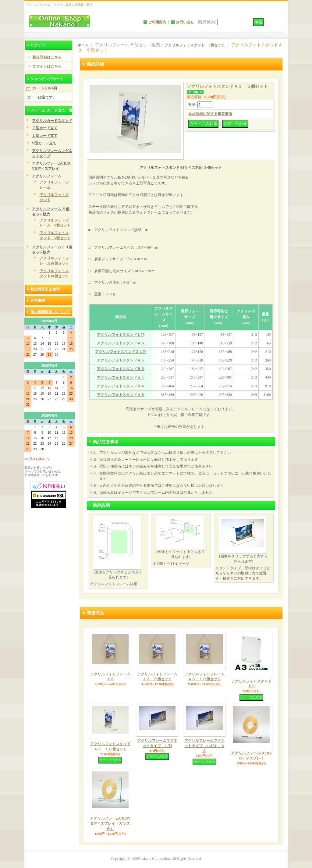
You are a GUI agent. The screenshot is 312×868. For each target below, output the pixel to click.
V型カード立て (44, 143)
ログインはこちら (47, 66)
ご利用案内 (157, 22)
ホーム (83, 45)
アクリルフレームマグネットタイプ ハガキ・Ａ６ (204, 746)
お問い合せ (185, 22)
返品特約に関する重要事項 (210, 114)
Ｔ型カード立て (45, 128)
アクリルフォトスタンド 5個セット (195, 45)
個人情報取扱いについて (51, 312)
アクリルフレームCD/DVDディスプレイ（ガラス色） (110, 824)
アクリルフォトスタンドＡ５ (121, 360)
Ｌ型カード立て (45, 136)
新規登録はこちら (47, 57)
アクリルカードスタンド (52, 121)
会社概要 (38, 301)
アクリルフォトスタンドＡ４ (121, 378)
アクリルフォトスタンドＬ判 (121, 335)
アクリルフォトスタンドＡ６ (121, 343)
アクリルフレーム (47, 176)
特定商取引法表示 (45, 289)
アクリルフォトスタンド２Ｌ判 (121, 352)
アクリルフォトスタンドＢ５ (121, 369)
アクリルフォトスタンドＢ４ (121, 386)
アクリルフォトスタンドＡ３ (121, 395)
